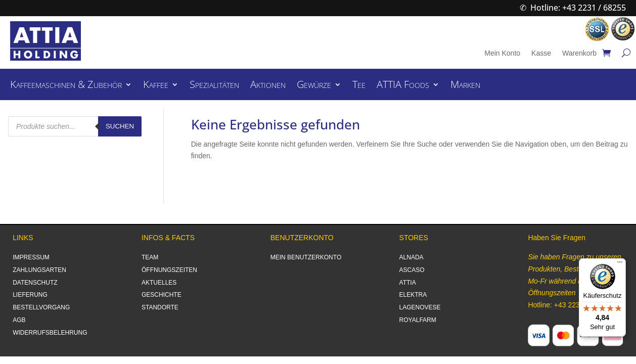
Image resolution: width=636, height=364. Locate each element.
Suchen (120, 126)
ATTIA (408, 283)
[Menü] (620, 264)
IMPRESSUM (31, 257)
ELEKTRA (413, 295)
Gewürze (314, 86)
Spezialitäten (214, 86)
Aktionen (268, 86)
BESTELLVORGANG (41, 307)
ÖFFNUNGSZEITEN (169, 270)
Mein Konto (502, 53)
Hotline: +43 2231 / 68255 (578, 8)
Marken (465, 86)
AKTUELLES (159, 283)
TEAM (150, 257)
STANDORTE (160, 307)
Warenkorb (579, 53)
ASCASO (412, 270)
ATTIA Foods (403, 86)
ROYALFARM (418, 320)
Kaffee (156, 86)
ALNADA (412, 257)
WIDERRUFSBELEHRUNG (50, 333)
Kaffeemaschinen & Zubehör (66, 86)
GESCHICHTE (162, 295)
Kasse (541, 53)
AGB (19, 320)
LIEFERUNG (30, 295)
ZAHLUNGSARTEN (39, 270)
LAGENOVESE (420, 307)
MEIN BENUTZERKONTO (306, 257)
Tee (359, 86)
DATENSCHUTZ (35, 283)
